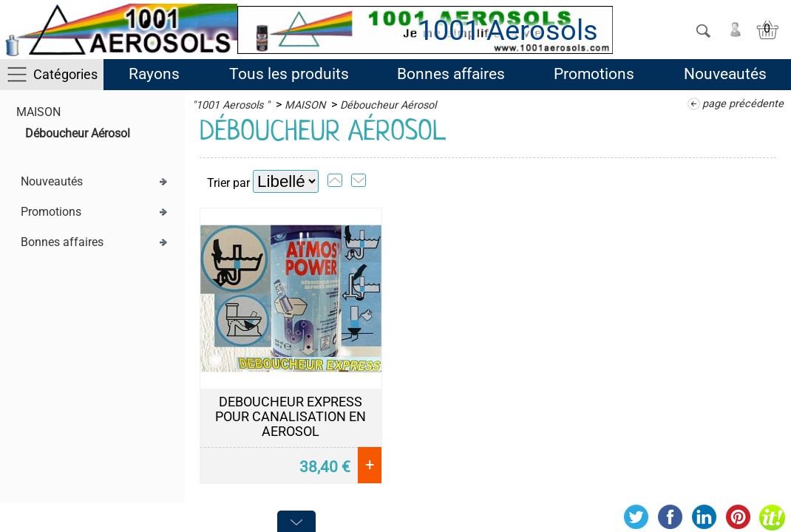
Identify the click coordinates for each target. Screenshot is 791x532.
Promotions (594, 74)
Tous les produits (289, 74)
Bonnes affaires (451, 74)
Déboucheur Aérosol (78, 133)
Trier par (228, 183)
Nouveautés (725, 74)
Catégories (65, 74)
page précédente (743, 104)
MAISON (38, 112)
